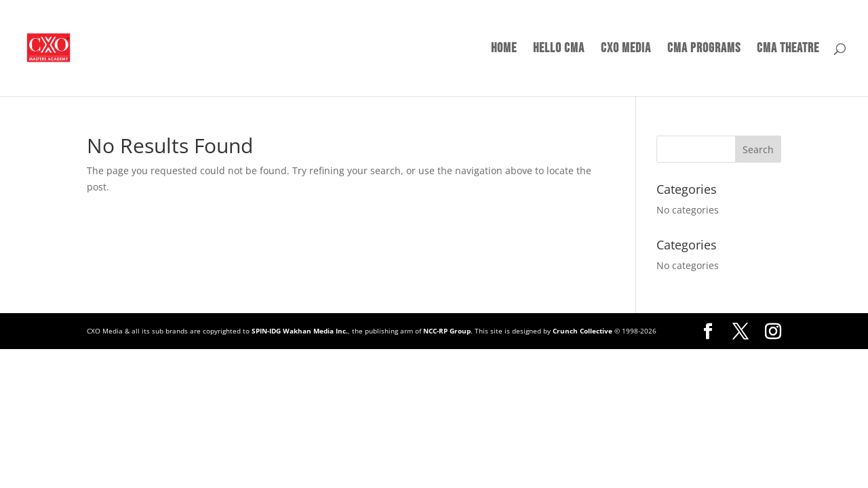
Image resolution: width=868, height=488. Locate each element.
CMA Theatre (788, 50)
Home (504, 50)
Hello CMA (559, 50)
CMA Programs (704, 50)
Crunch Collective (583, 331)
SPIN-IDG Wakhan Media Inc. (300, 331)
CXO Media (626, 50)
